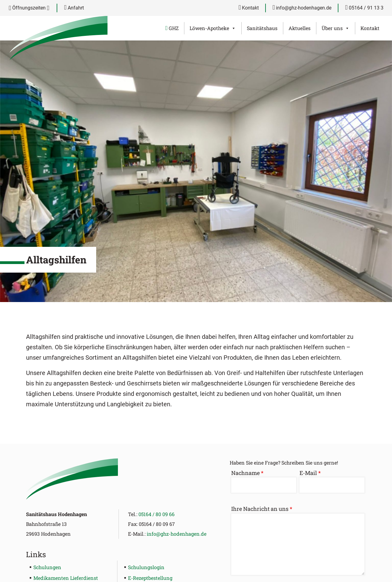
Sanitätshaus (262, 28)
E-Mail (310, 473)
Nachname (247, 473)
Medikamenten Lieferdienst (66, 578)
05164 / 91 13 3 (364, 8)
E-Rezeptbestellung (150, 578)
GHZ (172, 28)
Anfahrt (74, 8)
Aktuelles (300, 28)
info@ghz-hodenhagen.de (302, 8)
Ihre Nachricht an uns (262, 509)
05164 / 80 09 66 (156, 514)
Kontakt (249, 8)
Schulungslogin (146, 567)
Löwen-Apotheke (213, 28)
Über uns (335, 28)
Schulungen (47, 567)
